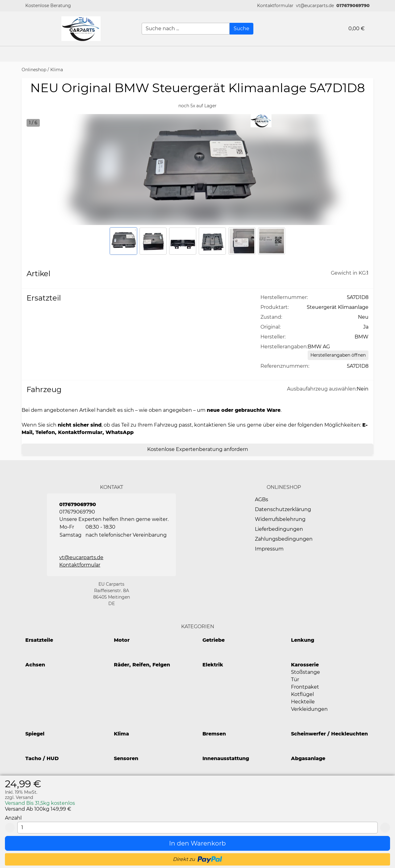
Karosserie (305, 665)
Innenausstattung (226, 758)
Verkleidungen (309, 709)
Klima (57, 70)
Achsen (35, 665)
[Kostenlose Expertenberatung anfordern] (197, 449)
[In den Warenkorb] (197, 843)
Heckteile (303, 702)
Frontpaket (305, 687)
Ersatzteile (39, 640)
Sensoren (126, 758)
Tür (295, 680)
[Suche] (241, 29)
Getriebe (214, 640)
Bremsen (214, 734)
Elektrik (213, 665)
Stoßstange (306, 672)
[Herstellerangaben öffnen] (338, 355)
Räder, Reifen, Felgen (142, 665)
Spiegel (35, 734)
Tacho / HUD (42, 758)
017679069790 (353, 6)
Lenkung (303, 640)
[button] (275, 6)
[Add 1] (385, 828)
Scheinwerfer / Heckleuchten (329, 734)
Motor (122, 640)
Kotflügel (302, 694)
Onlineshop (34, 70)
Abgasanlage (308, 758)
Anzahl (13, 818)
